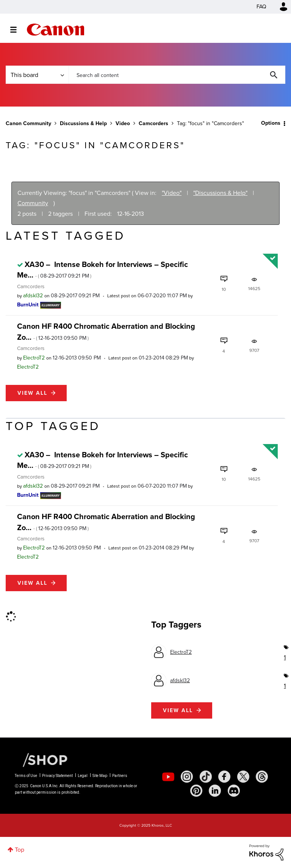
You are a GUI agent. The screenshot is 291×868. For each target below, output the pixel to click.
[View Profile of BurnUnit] (28, 305)
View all (32, 393)
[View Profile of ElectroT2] (34, 358)
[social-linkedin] (215, 791)
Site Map (100, 776)
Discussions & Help (83, 123)
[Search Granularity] (37, 75)
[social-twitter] (243, 777)
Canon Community (56, 30)
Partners (120, 776)
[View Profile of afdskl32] (33, 296)
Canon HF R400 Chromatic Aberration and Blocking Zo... (106, 331)
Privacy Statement (57, 776)
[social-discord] (234, 791)
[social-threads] (262, 777)
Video (123, 123)
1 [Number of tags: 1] (285, 657)
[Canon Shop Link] (41, 760)
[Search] (177, 75)
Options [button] (271, 123)
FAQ (261, 7)
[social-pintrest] (196, 791)
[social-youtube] (168, 777)
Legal (83, 776)
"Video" (172, 193)
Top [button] (20, 850)
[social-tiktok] (206, 777)
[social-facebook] (224, 777)
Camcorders (153, 123)
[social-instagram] (187, 777)
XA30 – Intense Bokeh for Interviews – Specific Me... (102, 270)
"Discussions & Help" (220, 193)
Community (33, 203)
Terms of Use (26, 776)
